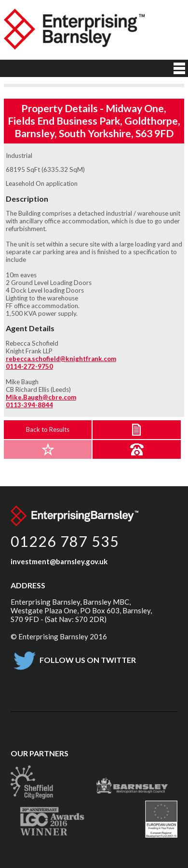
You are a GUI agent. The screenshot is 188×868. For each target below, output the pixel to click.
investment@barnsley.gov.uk (59, 561)
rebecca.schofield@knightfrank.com (61, 359)
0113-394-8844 (29, 405)
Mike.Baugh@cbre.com (41, 397)
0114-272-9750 (29, 366)
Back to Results (48, 429)
